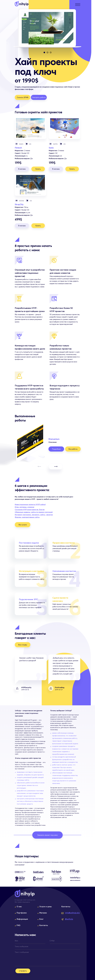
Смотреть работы (39, 97)
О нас (19, 906)
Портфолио (22, 913)
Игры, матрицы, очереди (24, 507)
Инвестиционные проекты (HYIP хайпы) (30, 504)
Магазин (43, 913)
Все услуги (23, 525)
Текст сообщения (22, 952)
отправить (23, 971)
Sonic (64, 128)
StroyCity (31, 185)
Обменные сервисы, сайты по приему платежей (34, 512)
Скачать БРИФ (23, 97)
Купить (38, 169)
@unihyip (67, 919)
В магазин (22, 169)
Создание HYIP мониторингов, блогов (30, 509)
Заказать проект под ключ (47, 835)
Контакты (44, 925)
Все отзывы (23, 645)
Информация (22, 919)
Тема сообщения (21, 946)
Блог (41, 919)
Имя (16, 941)
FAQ (18, 925)
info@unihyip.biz (71, 913)
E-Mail (52, 941)
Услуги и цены (45, 906)
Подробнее (56, 449)
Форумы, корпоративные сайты (27, 517)
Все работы (73, 449)
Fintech (31, 128)
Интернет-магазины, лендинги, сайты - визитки (34, 515)
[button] (44, 52)
